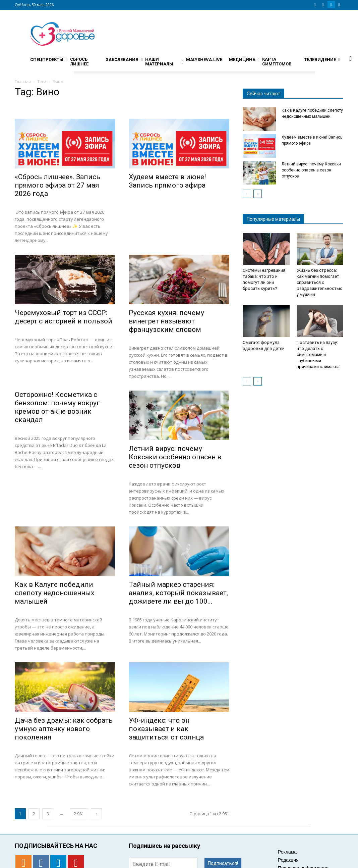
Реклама (287, 852)
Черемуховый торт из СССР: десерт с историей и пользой (64, 317)
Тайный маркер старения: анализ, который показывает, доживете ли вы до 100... (178, 593)
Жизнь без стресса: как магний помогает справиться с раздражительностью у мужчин (320, 282)
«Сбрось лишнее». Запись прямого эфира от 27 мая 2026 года (57, 185)
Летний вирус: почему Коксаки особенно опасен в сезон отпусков (175, 457)
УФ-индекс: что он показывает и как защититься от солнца (166, 729)
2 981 (79, 814)
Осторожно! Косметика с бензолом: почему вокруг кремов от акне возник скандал (57, 407)
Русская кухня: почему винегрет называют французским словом (166, 321)
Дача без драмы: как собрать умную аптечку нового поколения (64, 729)
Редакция (288, 860)
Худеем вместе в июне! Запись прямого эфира (167, 181)
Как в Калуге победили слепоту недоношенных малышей (54, 593)
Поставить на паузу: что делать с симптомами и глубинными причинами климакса (318, 354)
